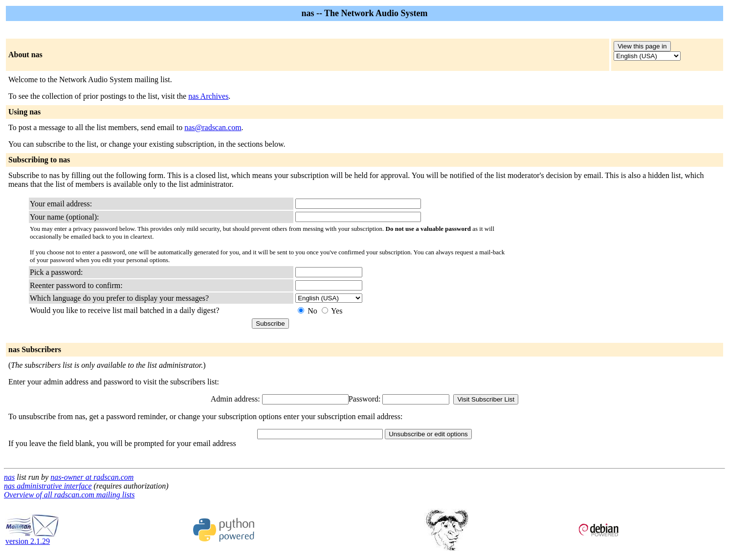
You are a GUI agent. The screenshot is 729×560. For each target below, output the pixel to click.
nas (9, 477)
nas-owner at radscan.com (92, 477)
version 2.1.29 (32, 538)
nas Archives (208, 96)
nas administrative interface (48, 486)
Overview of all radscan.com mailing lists (69, 495)
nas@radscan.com (213, 127)
